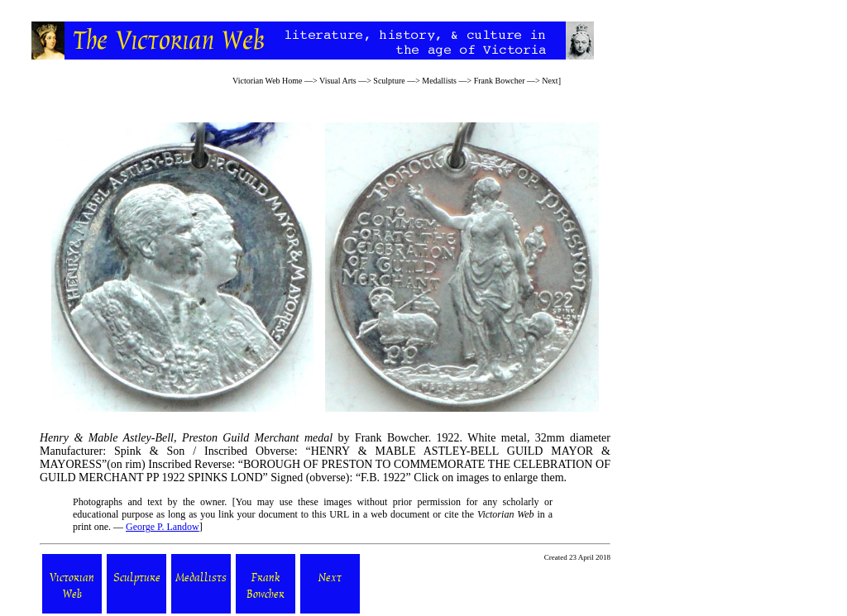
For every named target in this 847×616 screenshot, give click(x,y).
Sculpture (389, 81)
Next (550, 81)
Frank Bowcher (500, 81)
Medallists (439, 81)
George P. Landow (163, 527)
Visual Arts (338, 81)
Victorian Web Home (268, 81)
